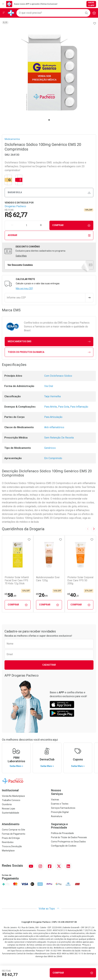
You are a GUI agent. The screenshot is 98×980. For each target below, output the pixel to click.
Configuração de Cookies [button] (64, 846)
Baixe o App (91, 4)
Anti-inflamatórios (54, 427)
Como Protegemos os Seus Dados (68, 842)
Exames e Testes (60, 804)
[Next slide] (94, 529)
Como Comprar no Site (14, 830)
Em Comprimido (53, 458)
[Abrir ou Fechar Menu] (4, 13)
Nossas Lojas (9, 809)
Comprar (71, 225)
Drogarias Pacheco (15, 206)
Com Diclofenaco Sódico (58, 376)
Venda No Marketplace (13, 796)
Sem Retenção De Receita (59, 438)
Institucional (10, 790)
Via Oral (49, 386)
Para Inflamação (79, 407)
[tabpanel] (49, 73)
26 (42, 595)
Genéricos (50, 448)
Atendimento (11, 824)
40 (73, 595)
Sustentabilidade (11, 813)
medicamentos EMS (49, 342)
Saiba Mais (21, 256)
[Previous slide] (88, 529)
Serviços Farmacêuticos (63, 808)
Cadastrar (49, 665)
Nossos (74, 792)
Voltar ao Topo (49, 909)
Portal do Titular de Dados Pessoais (69, 837)
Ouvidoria (7, 804)
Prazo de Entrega (11, 838)
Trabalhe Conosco (11, 800)
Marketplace (8, 851)
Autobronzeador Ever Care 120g (48, 579)
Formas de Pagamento (14, 834)
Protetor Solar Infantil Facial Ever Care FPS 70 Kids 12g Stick (17, 580)
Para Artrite (51, 407)
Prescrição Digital (60, 812)
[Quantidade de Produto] (26, 225)
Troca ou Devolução (12, 846)
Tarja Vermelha (52, 396)
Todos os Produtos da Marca (49, 352)
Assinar (49, 235)
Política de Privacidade (62, 833)
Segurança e (74, 826)
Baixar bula (49, 192)
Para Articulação (53, 417)
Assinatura (57, 816)
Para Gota (64, 407)
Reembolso (8, 842)
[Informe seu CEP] (45, 298)
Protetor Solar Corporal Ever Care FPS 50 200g (80, 580)
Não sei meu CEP (24, 288)
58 (10, 595)
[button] (49, 73)
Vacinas (55, 800)
